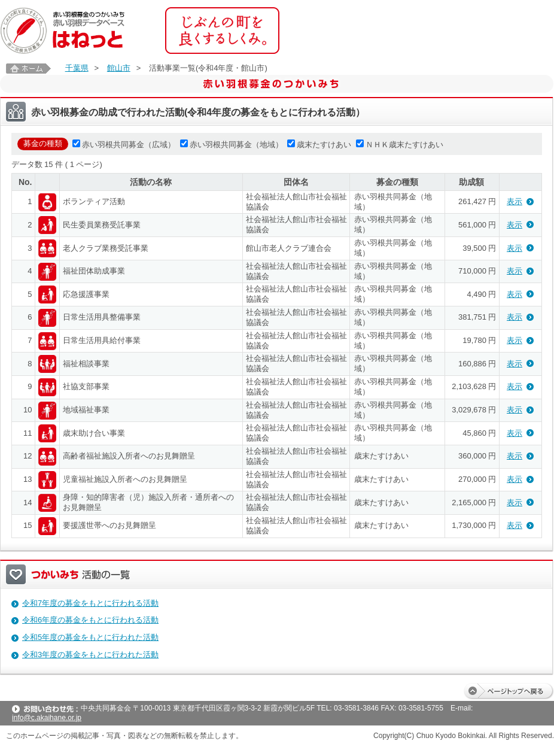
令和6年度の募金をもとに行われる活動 (90, 620)
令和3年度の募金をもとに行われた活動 (90, 655)
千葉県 (77, 68)
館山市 (119, 68)
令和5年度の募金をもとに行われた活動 (90, 637)
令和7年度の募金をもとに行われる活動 (90, 603)
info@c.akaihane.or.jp (47, 718)
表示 (515, 201)
